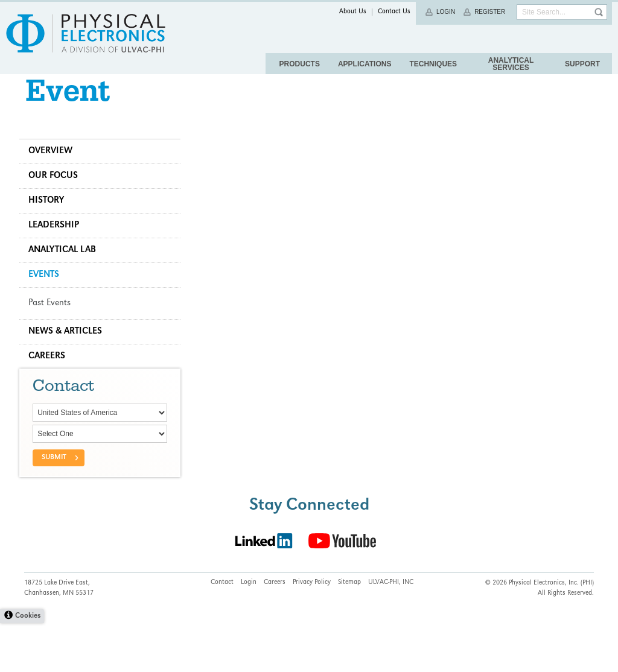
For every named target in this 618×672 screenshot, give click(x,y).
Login (446, 12)
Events (49, 294)
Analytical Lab (67, 269)
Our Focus (58, 195)
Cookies (28, 665)
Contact (222, 632)
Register (490, 12)
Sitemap (349, 632)
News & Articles (70, 350)
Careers (52, 375)
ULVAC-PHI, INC (391, 632)
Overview (55, 170)
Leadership (59, 244)
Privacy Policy (312, 632)
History (51, 220)
